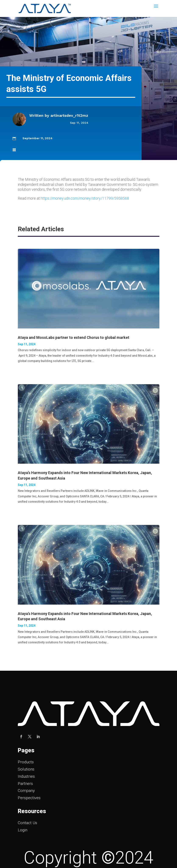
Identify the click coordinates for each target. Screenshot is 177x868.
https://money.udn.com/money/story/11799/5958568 (85, 198)
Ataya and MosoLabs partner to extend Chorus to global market (74, 337)
